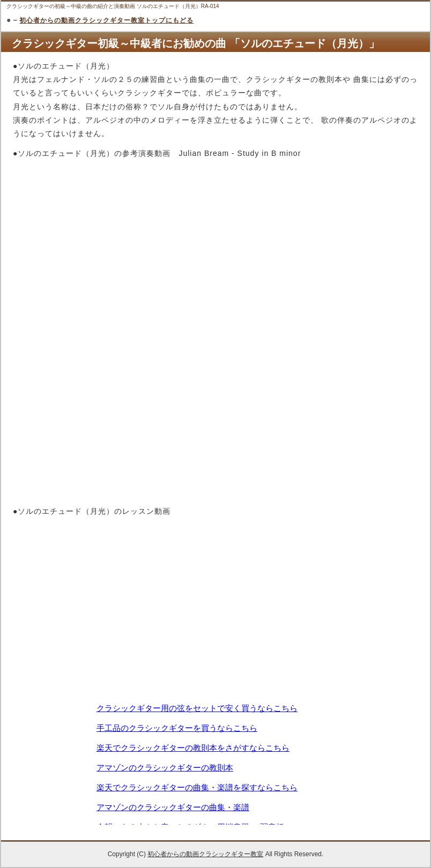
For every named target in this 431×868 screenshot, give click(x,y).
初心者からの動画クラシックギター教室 (205, 854)
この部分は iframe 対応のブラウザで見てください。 (215, 763)
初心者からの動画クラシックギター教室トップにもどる (106, 20)
